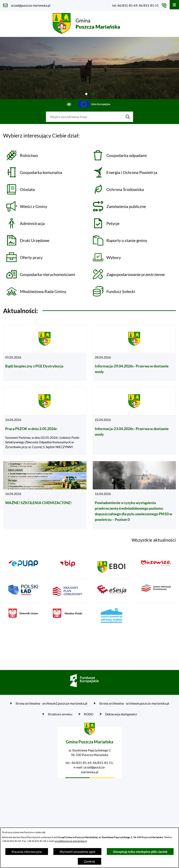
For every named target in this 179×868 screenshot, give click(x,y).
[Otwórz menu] (174, 5)
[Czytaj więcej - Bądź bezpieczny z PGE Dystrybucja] (45, 353)
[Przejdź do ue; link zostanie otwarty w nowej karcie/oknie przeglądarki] (94, 104)
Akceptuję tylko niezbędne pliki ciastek (140, 852)
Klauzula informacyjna (27, 852)
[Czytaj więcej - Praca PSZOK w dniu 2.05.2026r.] (45, 421)
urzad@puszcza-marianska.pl (71, 841)
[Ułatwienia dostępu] (69, 104)
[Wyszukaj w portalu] (84, 117)
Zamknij (89, 861)
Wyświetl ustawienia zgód (77, 852)
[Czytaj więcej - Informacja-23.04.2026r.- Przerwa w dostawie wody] (134, 421)
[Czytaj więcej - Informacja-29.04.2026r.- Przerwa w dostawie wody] (134, 353)
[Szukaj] (128, 117)
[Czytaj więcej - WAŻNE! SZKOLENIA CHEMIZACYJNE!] (45, 495)
